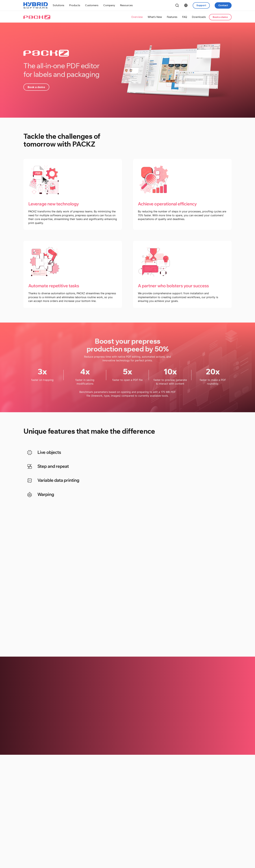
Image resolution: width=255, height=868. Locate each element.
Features (172, 17)
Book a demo (220, 17)
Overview (137, 17)
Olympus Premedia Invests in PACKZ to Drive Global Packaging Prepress (127, 819)
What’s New (155, 17)
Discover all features (127, 622)
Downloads (199, 17)
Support (201, 5)
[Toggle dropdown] (58, 5)
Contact (223, 5)
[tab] (74, 453)
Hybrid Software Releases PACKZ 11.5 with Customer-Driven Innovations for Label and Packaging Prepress (52, 824)
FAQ (185, 17)
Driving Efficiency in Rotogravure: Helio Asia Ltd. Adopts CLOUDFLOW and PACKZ (200, 822)
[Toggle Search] (177, 5)
